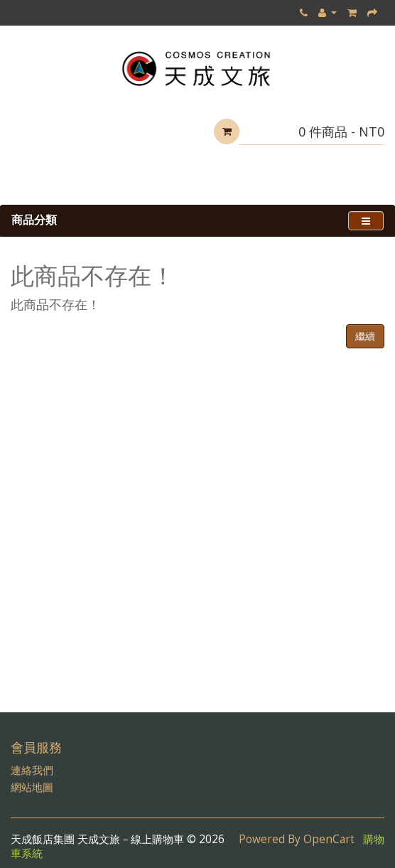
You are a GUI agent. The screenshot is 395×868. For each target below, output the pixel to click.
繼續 (365, 336)
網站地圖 (32, 787)
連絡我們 (32, 770)
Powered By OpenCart (297, 839)
